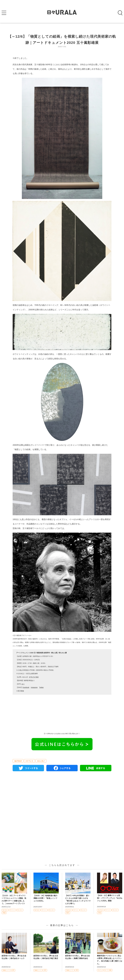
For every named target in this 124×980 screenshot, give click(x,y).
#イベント (29, 761)
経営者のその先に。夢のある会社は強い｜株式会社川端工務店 (46, 957)
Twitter (41, 687)
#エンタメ (41, 761)
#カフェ (100, 970)
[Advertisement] (62, 798)
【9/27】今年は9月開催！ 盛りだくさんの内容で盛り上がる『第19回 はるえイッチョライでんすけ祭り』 (78, 900)
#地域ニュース (6, 970)
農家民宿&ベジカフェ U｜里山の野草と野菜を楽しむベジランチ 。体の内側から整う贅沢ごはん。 (110, 960)
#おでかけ (18, 761)
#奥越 (4, 913)
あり (23, 684)
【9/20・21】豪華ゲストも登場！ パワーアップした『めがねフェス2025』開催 (110, 898)
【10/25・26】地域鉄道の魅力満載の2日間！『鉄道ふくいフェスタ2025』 (45, 898)
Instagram (34, 687)
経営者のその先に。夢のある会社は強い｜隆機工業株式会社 (77, 957)
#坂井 (68, 913)
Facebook (26, 687)
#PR (13, 970)
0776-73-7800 (34, 677)
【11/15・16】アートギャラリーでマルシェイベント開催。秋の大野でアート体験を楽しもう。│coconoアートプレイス (14, 900)
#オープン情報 (108, 970)
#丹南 (99, 913)
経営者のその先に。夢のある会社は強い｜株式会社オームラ (14, 957)
